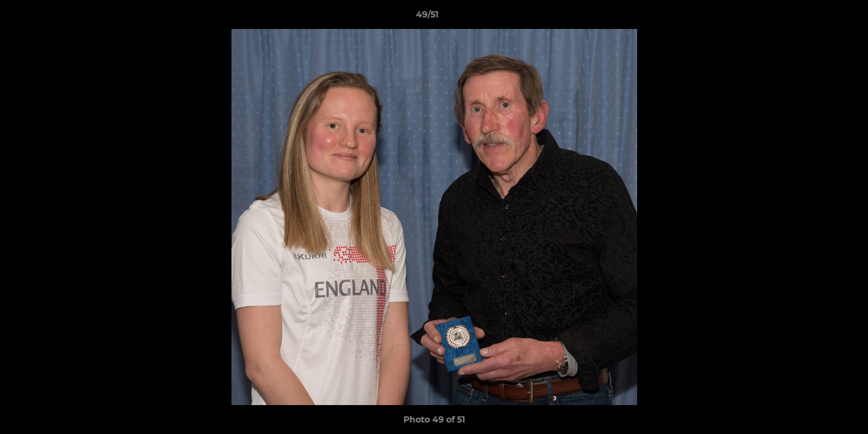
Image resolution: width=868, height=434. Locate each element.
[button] (817, 17)
